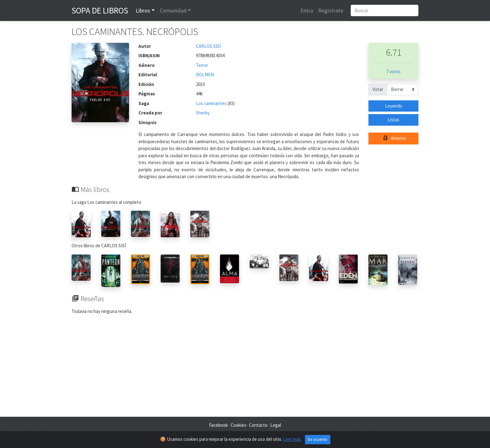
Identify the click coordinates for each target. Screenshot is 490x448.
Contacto (258, 425)
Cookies (238, 425)
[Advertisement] (245, 367)
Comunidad (173, 10)
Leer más (292, 439)
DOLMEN (205, 75)
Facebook (218, 425)
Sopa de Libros (100, 10)
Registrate (331, 10)
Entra (307, 10)
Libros (143, 10)
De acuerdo (318, 439)
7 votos (393, 71)
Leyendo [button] (394, 106)
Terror (202, 65)
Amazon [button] (393, 138)
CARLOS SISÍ (208, 46)
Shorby (203, 113)
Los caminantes (212, 103)
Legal (276, 425)
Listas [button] (393, 120)
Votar (378, 89)
